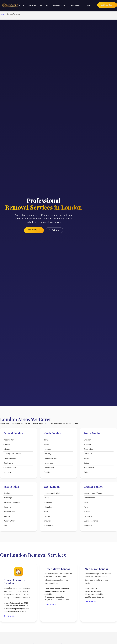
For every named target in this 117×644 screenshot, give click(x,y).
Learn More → (10, 616)
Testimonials (75, 5)
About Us (44, 5)
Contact (88, 5)
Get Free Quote (107, 5)
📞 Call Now (54, 230)
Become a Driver (59, 5)
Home (22, 5)
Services (32, 5)
